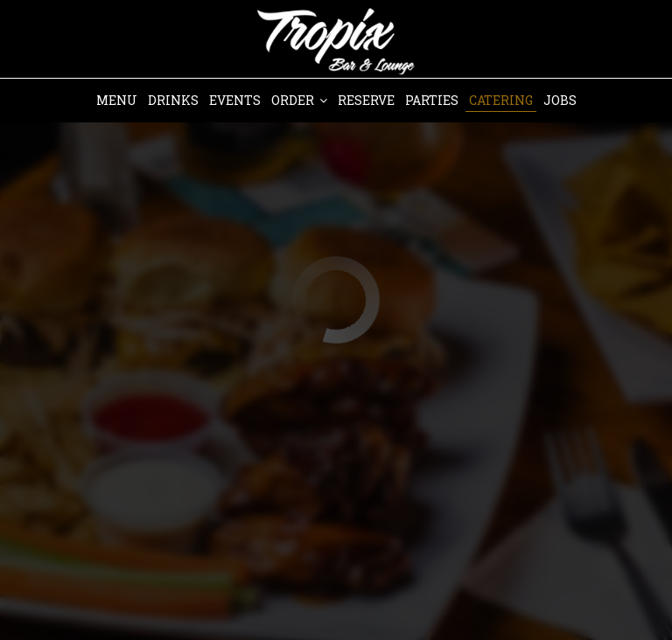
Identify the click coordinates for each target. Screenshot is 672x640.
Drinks (173, 100)
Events (235, 100)
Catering (501, 100)
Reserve (366, 100)
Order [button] (299, 100)
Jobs (560, 100)
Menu (117, 100)
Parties (432, 100)
